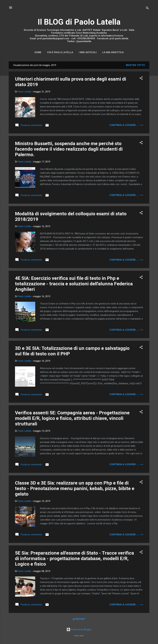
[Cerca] (147, 9)
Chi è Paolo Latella (60, 52)
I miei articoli (88, 52)
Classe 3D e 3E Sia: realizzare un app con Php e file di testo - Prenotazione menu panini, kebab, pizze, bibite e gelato (75, 488)
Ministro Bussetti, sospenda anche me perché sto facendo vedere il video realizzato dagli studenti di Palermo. (69, 149)
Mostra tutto (135, 65)
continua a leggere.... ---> (126, 125)
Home (38, 52)
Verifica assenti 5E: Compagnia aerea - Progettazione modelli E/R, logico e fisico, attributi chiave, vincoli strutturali (72, 418)
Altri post (79, 619)
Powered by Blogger (79, 629)
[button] (141, 79)
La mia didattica (113, 52)
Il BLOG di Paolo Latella (79, 22)
